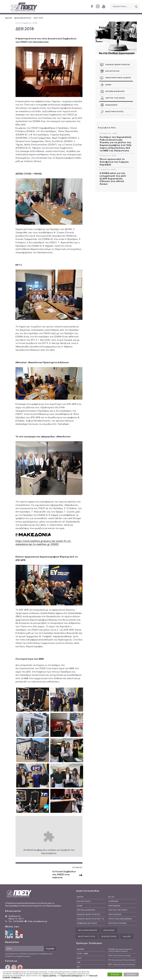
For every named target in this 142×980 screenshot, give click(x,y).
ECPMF (120, 950)
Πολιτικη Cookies (117, 923)
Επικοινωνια (114, 906)
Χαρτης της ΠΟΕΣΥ (115, 98)
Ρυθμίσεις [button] (16, 977)
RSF (122, 964)
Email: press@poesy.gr (37, 921)
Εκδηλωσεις (111, 105)
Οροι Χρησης (115, 914)
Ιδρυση (80, 897)
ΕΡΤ (79, 967)
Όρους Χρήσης (50, 975)
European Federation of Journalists (9, 934)
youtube (104, 6)
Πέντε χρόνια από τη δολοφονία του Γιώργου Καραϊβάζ (114, 162)
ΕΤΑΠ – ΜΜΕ (83, 954)
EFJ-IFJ (112, 897)
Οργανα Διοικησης (115, 91)
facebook (92, 6)
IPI (122, 960)
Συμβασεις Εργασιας (87, 923)
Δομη (108, 85)
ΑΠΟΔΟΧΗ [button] (115, 974)
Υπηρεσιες (114, 901)
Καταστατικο (112, 71)
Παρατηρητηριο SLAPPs (118, 78)
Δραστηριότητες (23, 18)
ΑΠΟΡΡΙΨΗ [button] (131, 974)
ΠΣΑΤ (79, 958)
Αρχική (9, 18)
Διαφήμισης (40, 850)
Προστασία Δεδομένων (72, 975)
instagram (98, 6)
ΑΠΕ (79, 962)
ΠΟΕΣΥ (24, 7)
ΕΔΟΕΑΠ (81, 949)
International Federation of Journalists (19, 934)
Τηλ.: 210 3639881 (16, 921)
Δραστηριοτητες (114, 111)
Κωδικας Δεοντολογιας (118, 65)
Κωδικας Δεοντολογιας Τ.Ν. (91, 919)
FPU (120, 956)
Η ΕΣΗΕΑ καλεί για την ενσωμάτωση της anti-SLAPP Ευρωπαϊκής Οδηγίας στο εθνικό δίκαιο (113, 179)
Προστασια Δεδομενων (120, 919)
